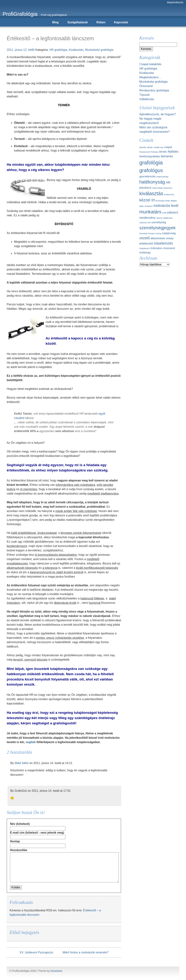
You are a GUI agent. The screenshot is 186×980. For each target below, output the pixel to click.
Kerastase (56, 971)
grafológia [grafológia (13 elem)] (151, 163)
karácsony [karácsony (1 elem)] (168, 188)
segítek (31, 742)
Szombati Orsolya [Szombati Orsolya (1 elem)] (147, 233)
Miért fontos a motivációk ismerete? (86, 952)
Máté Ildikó (22, 763)
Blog (56, 22)
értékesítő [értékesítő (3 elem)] (146, 243)
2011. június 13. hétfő (21, 50)
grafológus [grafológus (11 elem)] (151, 170)
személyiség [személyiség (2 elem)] (159, 222)
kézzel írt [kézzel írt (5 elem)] (147, 200)
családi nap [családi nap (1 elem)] (158, 147)
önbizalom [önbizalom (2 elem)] (156, 248)
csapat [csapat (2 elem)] (168, 147)
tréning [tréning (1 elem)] (158, 233)
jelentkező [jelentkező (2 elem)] (145, 188)
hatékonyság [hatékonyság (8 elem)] (152, 182)
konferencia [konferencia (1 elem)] (169, 194)
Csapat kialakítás (150, 64)
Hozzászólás (19, 850)
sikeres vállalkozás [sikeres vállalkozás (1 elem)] (164, 218)
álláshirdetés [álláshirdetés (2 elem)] (158, 238)
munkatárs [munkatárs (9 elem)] (150, 212)
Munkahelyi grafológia (99, 50)
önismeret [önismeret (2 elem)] (169, 248)
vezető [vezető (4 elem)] (144, 238)
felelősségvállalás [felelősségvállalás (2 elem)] (150, 156)
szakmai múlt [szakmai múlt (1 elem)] (145, 223)
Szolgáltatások (78, 22)
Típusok (144, 95)
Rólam (101, 22)
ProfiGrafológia (20, 14)
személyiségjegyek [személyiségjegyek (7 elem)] (157, 228)
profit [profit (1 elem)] (164, 213)
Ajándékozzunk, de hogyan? (158, 114)
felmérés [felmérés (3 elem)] (167, 156)
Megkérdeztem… (150, 77)
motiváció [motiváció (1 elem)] (148, 206)
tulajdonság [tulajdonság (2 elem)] (169, 233)
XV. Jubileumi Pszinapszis (36, 952)
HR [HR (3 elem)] (168, 182)
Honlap (15, 841)
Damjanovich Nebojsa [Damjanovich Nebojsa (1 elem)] (149, 152)
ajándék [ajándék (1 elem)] (143, 147)
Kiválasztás (76, 50)
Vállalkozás (147, 99)
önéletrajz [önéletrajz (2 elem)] (145, 253)
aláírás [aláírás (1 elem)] (150, 147)
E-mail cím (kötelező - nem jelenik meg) (37, 833)
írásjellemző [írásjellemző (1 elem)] (144, 248)
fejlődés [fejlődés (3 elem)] (173, 151)
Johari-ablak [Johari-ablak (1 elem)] (157, 188)
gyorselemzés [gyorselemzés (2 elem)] (147, 176)
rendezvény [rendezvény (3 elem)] (147, 218)
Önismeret (146, 86)
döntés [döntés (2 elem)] (163, 152)
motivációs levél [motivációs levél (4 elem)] (166, 206)
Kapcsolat (121, 22)
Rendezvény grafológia (154, 90)
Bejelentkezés (175, 2)
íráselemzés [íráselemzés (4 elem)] (163, 243)
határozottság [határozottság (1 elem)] (162, 177)
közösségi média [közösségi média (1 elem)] (163, 201)
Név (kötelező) (20, 824)
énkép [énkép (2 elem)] (170, 238)
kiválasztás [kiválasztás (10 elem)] (151, 194)
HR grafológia (58, 50)
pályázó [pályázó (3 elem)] (173, 212)
